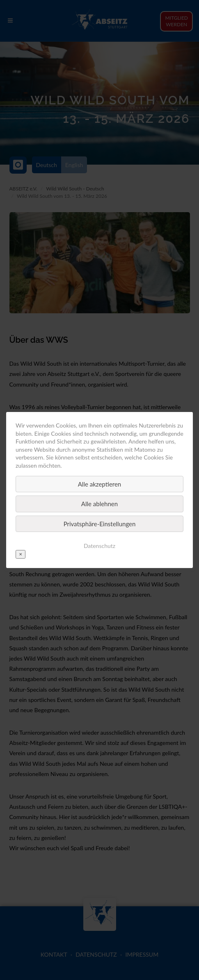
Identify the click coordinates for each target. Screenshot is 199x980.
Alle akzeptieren (100, 484)
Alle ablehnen (99, 504)
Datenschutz (99, 546)
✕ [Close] (21, 554)
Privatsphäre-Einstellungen (100, 524)
